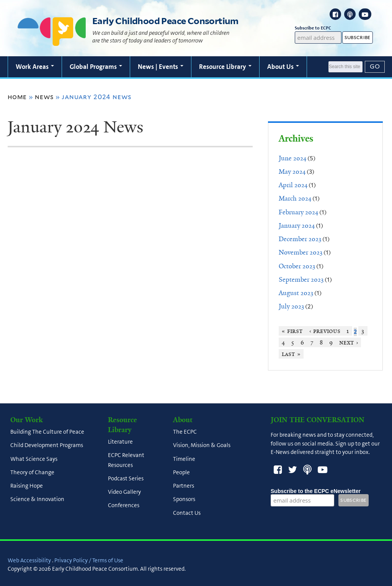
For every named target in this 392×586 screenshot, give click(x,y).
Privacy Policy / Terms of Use (89, 560)
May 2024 (292, 171)
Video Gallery (124, 492)
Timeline (184, 459)
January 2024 (297, 225)
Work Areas (35, 67)
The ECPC (185, 432)
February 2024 (298, 212)
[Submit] (375, 67)
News (44, 97)
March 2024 (295, 198)
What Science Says (34, 459)
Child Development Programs (47, 446)
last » (291, 354)
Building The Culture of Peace (47, 432)
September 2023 (301, 279)
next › (349, 342)
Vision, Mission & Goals (202, 446)
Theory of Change (32, 472)
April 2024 (293, 185)
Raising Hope (27, 486)
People (181, 472)
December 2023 (300, 239)
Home (17, 97)
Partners (184, 486)
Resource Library (225, 67)
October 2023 (297, 266)
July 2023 (291, 306)
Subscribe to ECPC (318, 28)
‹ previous (325, 331)
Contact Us (187, 513)
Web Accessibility (29, 560)
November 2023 (301, 252)
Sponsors (184, 499)
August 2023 (296, 293)
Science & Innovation (37, 499)
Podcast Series (126, 478)
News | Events (161, 67)
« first (292, 331)
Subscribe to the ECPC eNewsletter (316, 491)
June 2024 (292, 158)
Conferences (124, 506)
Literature (120, 442)
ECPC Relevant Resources (126, 460)
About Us (283, 67)
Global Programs (96, 67)
